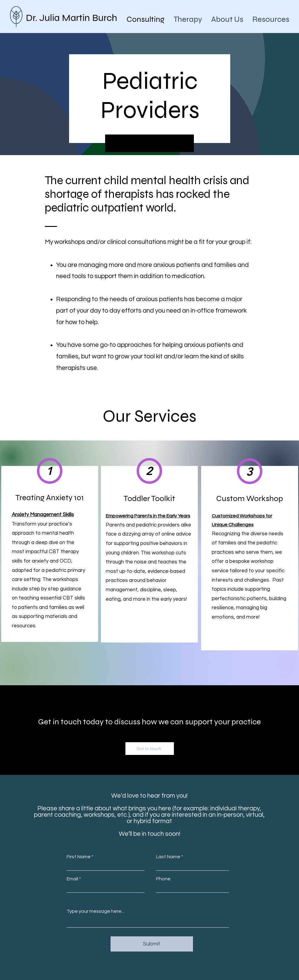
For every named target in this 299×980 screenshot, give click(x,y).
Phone (163, 879)
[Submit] (152, 944)
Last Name (168, 857)
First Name (79, 857)
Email (72, 879)
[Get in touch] (150, 749)
